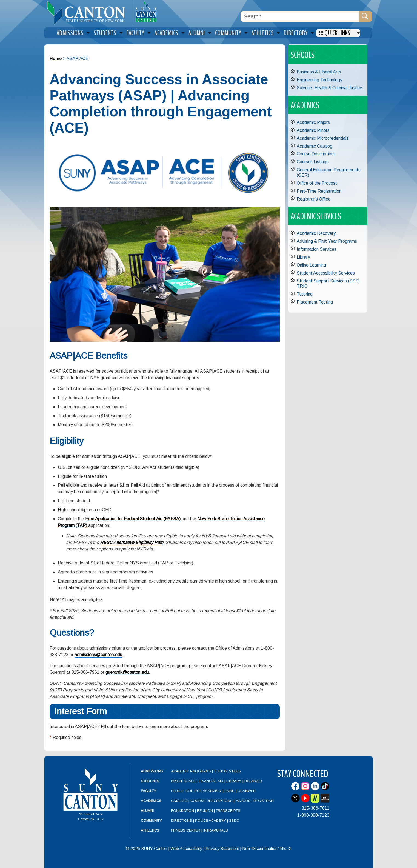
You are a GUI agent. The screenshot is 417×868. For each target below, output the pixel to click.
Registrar (263, 801)
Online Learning (311, 265)
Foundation (182, 811)
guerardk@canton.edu (127, 672)
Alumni (147, 811)
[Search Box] (300, 16)
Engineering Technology (319, 80)
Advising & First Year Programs (327, 241)
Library (303, 257)
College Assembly (204, 791)
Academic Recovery (316, 233)
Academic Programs (192, 771)
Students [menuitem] (105, 33)
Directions (182, 820)
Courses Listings (313, 162)
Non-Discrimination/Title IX (267, 848)
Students (150, 781)
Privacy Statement (222, 848)
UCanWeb (253, 781)
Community (151, 820)
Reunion (205, 811)
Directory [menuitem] (296, 33)
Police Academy (211, 820)
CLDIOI (177, 791)
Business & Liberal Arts (319, 72)
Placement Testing (315, 302)
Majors (243, 801)
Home (56, 58)
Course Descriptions (316, 154)
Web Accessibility (186, 848)
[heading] (88, 13)
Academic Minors (313, 130)
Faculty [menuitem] (135, 33)
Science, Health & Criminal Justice (329, 88)
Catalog (179, 801)
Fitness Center (186, 830)
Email (230, 791)
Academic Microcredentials (323, 138)
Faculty (148, 791)
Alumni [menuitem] (197, 33)
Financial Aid (211, 781)
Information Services (317, 249)
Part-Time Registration (319, 191)
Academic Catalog (315, 146)
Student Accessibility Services (326, 273)
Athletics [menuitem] (263, 33)
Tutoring (305, 294)
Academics (151, 801)
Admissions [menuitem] (70, 33)
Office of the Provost (317, 183)
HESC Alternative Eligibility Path (132, 542)
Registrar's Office (314, 199)
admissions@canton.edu (98, 655)
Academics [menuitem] (166, 33)
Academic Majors (313, 122)
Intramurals (216, 830)
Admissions (152, 771)
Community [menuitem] (228, 33)
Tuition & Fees (228, 771)
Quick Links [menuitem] (338, 33)
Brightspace (183, 781)
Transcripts (228, 811)
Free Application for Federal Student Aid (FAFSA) (133, 519)
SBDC (234, 820)
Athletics (150, 830)
